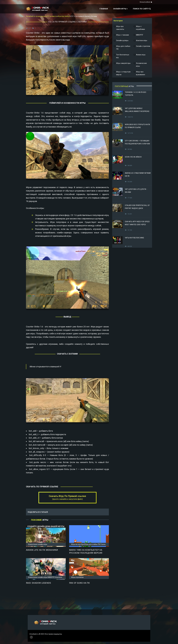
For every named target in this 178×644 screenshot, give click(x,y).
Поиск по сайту (142, 9)
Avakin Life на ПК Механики (42, 550)
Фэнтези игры (140, 41)
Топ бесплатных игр (121, 56)
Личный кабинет (146, 2)
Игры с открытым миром (122, 73)
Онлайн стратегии (142, 48)
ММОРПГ (138, 35)
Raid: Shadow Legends (38, 583)
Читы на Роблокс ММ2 (134, 238)
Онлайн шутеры (121, 41)
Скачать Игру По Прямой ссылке (67, 497)
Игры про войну (64, 16)
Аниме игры (139, 56)
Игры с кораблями (139, 28)
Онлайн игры (120, 9)
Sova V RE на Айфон (133, 157)
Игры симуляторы (122, 65)
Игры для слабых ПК (122, 48)
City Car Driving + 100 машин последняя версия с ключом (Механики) (137, 144)
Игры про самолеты (119, 28)
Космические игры (140, 65)
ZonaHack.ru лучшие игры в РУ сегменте (41, 16)
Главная (104, 9)
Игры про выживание (139, 73)
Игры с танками (121, 35)
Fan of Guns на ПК (79, 583)
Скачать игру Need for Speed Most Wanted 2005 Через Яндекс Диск (137, 225)
